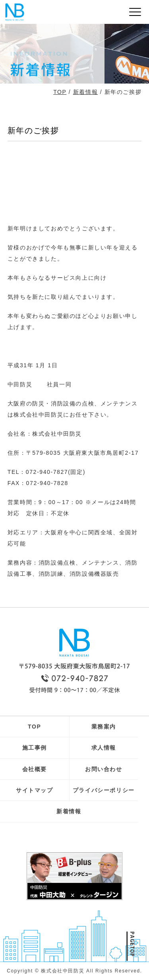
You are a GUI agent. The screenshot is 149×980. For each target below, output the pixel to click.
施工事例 (35, 748)
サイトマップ (35, 790)
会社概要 (35, 769)
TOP (60, 92)
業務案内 (104, 727)
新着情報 (85, 92)
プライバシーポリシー (104, 790)
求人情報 (104, 748)
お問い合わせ (104, 769)
